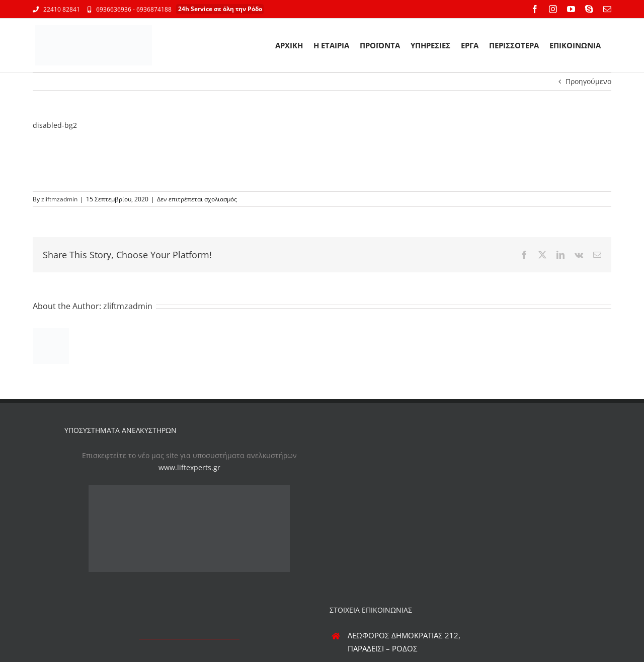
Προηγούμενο (588, 81)
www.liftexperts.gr (189, 467)
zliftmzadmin (59, 199)
